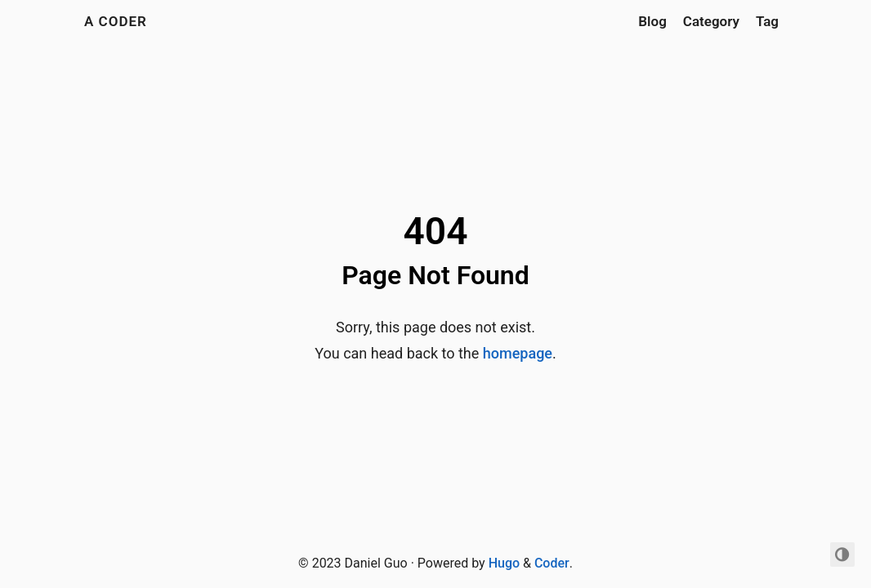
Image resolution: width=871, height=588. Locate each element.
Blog (652, 21)
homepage (518, 353)
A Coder (116, 21)
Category (711, 21)
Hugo (504, 563)
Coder (552, 563)
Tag (767, 21)
